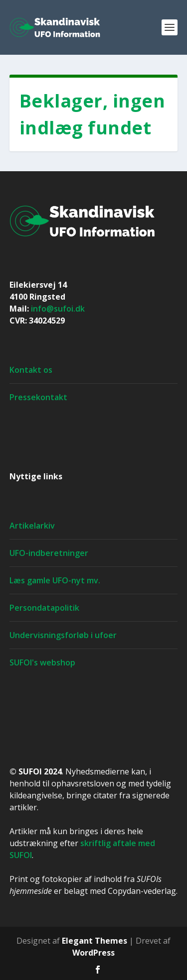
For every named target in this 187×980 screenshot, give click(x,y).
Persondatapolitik (44, 608)
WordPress (93, 953)
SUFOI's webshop (42, 662)
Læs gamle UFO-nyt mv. (55, 580)
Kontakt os (31, 370)
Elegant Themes (94, 941)
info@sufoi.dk (58, 309)
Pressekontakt (38, 397)
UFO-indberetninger (49, 553)
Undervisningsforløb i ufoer (63, 635)
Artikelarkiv (32, 526)
